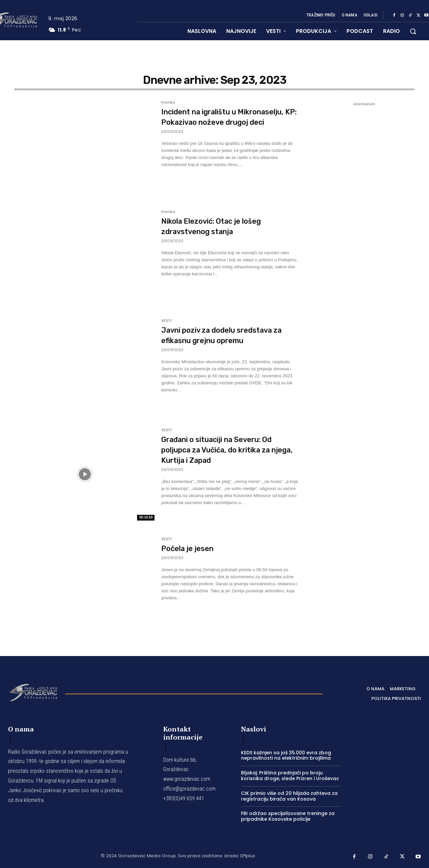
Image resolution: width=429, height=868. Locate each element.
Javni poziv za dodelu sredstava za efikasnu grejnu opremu (228, 335)
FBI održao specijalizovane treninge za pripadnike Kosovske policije (288, 816)
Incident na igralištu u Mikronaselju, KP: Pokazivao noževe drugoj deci (219, 122)
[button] (413, 31)
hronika (168, 103)
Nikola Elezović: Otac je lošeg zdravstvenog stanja (222, 226)
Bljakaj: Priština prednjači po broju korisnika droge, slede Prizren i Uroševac (290, 776)
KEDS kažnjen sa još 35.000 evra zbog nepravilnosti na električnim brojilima (286, 755)
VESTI (166, 321)
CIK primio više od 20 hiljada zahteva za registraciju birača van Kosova (289, 796)
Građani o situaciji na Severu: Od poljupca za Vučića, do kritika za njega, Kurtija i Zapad (229, 450)
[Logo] (33, 692)
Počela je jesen (192, 548)
